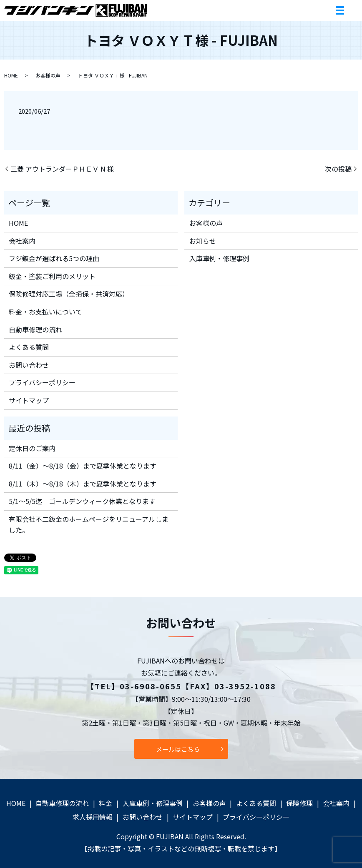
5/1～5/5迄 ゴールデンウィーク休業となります (82, 501)
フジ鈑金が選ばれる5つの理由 (54, 258)
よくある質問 (29, 347)
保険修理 (299, 803)
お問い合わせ (29, 365)
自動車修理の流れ (35, 329)
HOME (11, 75)
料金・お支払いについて (45, 312)
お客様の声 (48, 75)
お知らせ (203, 241)
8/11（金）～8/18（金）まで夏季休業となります (83, 466)
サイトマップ (29, 400)
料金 (106, 803)
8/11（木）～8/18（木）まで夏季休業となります (83, 484)
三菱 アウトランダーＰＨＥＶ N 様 (62, 169)
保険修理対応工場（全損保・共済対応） (69, 294)
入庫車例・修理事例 (219, 258)
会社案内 (22, 241)
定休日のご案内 (32, 448)
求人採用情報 (93, 817)
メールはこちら (178, 749)
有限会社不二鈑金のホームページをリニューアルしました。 (89, 524)
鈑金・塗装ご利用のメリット (52, 276)
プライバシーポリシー (42, 382)
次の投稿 (338, 169)
